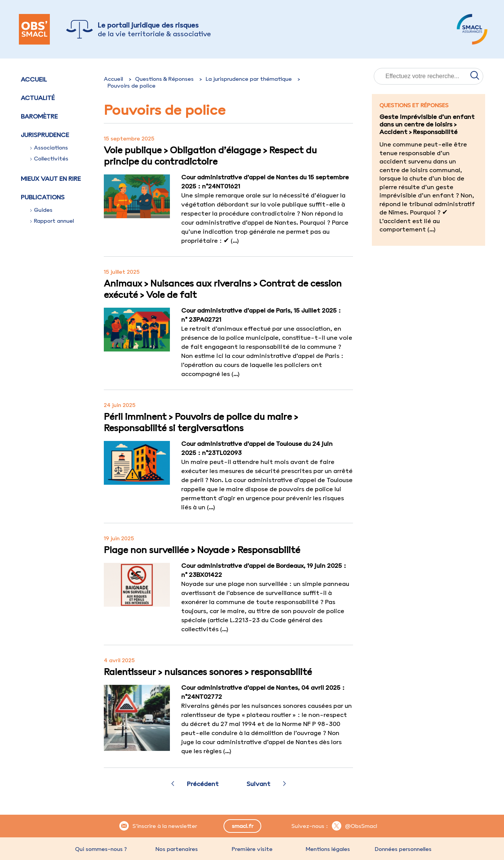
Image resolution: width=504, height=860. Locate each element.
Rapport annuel (52, 221)
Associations (49, 148)
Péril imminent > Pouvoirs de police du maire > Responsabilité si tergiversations (201, 422)
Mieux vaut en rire (51, 179)
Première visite (252, 849)
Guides (41, 210)
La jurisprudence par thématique (249, 79)
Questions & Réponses (164, 79)
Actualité (38, 98)
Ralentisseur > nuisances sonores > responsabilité (208, 672)
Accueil (34, 79)
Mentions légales (328, 849)
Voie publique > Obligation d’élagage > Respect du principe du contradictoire (210, 156)
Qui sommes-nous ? (101, 849)
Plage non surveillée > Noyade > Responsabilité (202, 550)
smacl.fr (243, 826)
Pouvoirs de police (132, 86)
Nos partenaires (177, 849)
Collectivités (49, 159)
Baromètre (39, 116)
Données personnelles (403, 849)
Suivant (258, 784)
